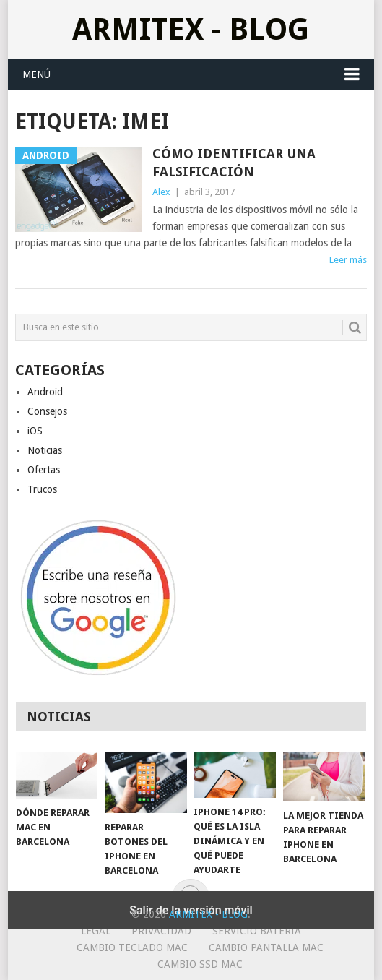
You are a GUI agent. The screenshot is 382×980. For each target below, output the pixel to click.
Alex (161, 192)
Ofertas (44, 470)
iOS (35, 431)
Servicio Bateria (257, 931)
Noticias (45, 450)
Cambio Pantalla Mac (266, 947)
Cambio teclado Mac (132, 947)
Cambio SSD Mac (200, 964)
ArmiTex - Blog (191, 29)
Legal (96, 931)
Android (45, 392)
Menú (36, 74)
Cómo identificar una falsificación (234, 163)
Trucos (42, 489)
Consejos (47, 411)
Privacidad (161, 931)
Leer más (348, 260)
